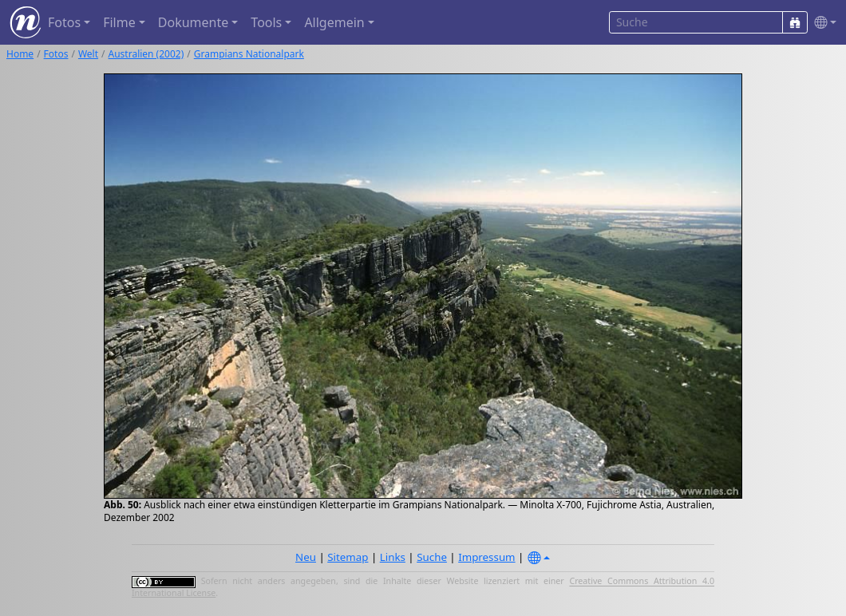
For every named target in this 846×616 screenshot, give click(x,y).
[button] (822, 23)
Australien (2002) (146, 54)
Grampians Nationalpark (249, 54)
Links (393, 557)
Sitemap (348, 557)
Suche (432, 557)
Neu (306, 557)
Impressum (486, 557)
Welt (88, 54)
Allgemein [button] (334, 22)
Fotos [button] (64, 22)
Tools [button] (266, 22)
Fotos (56, 54)
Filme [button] (119, 22)
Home (20, 54)
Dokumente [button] (193, 22)
